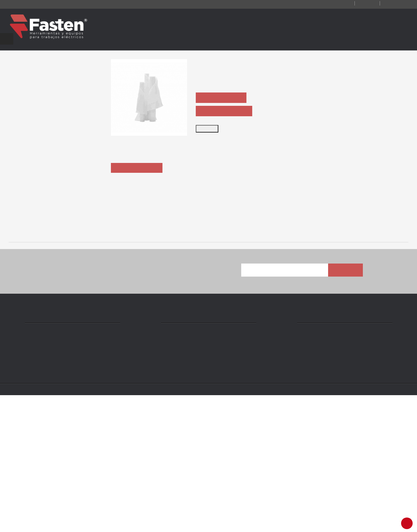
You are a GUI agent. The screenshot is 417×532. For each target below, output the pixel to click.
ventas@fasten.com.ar (191, 494)
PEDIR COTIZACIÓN (223, 98)
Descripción (138, 197)
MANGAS (129, 365)
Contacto (329, 4)
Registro (360, 4)
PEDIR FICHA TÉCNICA (226, 111)
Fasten (64, 524)
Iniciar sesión (393, 4)
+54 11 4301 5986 (185, 485)
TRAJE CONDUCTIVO (48, 365)
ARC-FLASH (211, 365)
